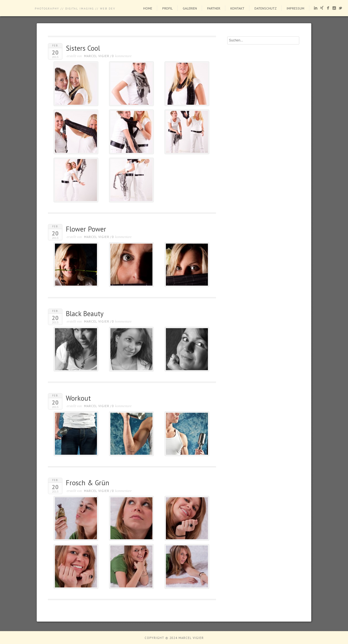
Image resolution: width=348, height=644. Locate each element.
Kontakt (237, 8)
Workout (78, 398)
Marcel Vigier (97, 56)
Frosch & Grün (88, 483)
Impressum (295, 8)
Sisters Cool (83, 48)
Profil (167, 8)
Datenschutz (265, 8)
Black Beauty (85, 314)
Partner (214, 8)
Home (148, 8)
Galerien (190, 8)
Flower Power (86, 229)
